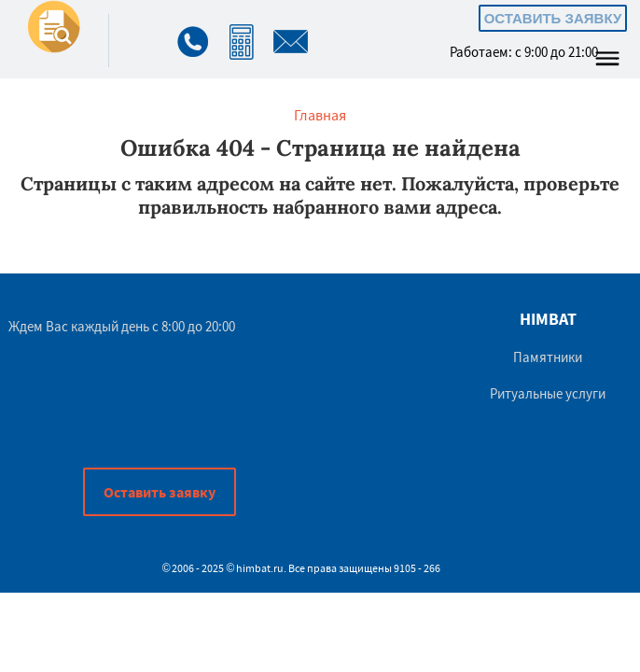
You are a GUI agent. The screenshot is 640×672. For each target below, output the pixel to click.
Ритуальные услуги (548, 393)
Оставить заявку (553, 18)
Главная (320, 115)
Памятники (548, 357)
